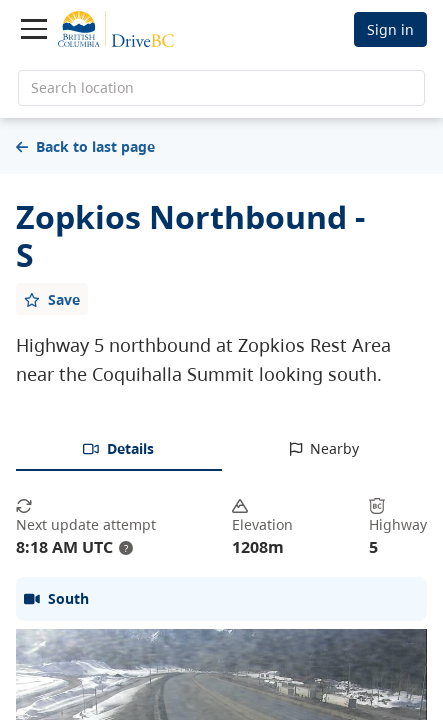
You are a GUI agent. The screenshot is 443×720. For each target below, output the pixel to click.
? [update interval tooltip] (126, 548)
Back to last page (85, 146)
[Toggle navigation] (34, 29)
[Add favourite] (52, 299)
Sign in (390, 29)
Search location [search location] (82, 87)
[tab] (119, 450)
